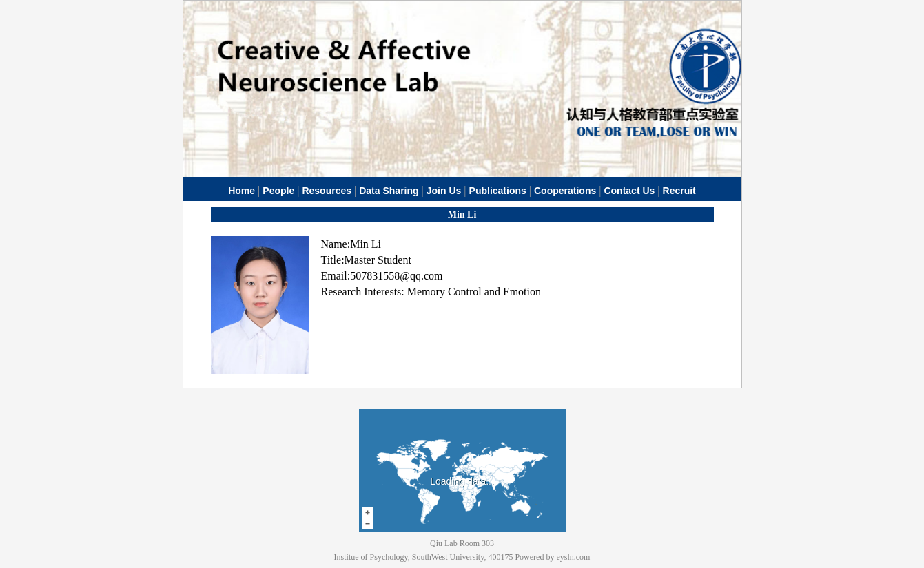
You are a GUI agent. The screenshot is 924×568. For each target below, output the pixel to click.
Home (242, 191)
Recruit (679, 191)
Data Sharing (389, 191)
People (278, 191)
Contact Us (629, 191)
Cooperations (565, 191)
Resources (327, 191)
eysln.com (573, 557)
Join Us (444, 191)
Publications (498, 191)
